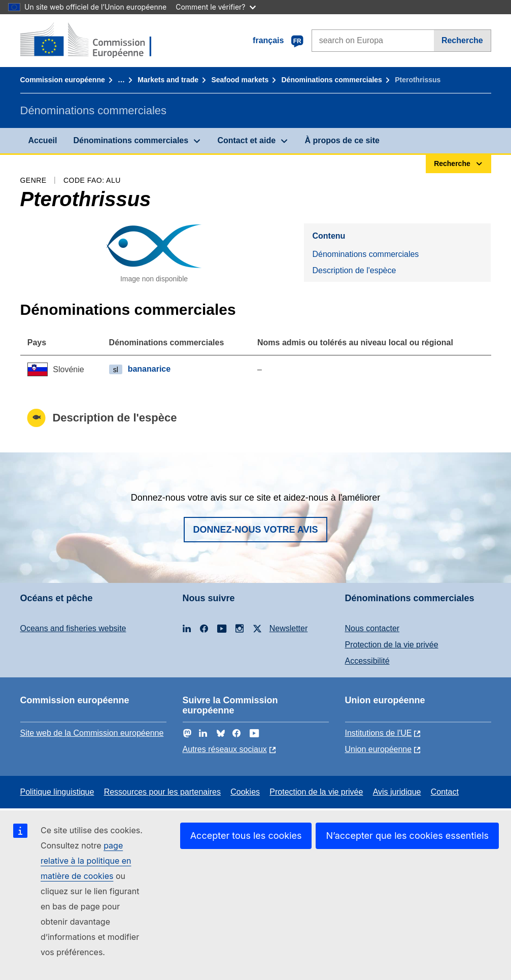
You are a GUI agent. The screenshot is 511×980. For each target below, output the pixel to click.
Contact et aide (246, 140)
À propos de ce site (342, 140)
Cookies (245, 792)
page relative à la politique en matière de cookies (86, 861)
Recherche (462, 40)
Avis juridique (397, 792)
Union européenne (379, 749)
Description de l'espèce (354, 270)
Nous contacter (372, 628)
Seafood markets (240, 80)
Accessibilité (367, 661)
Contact (445, 792)
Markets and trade (168, 80)
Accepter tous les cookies (246, 836)
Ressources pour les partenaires (162, 792)
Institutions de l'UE (379, 733)
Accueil (43, 140)
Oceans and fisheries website (73, 628)
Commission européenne (63, 80)
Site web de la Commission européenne (92, 733)
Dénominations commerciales (331, 80)
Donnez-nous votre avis (255, 530)
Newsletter (289, 628)
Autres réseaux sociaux (225, 749)
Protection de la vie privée (392, 645)
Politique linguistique (57, 792)
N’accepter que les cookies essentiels (407, 836)
